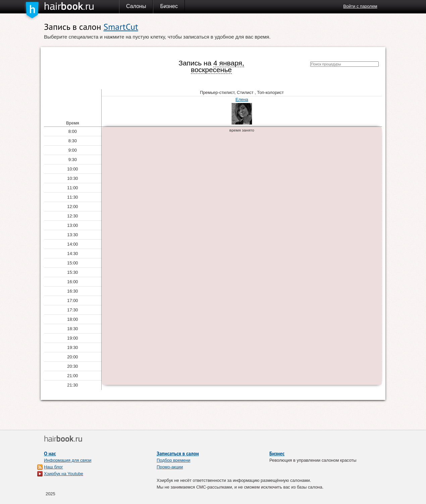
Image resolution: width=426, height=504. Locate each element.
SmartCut (121, 27)
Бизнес (169, 6)
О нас (50, 453)
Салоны (136, 6)
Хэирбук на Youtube (64, 474)
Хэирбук (82, 6)
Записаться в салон (178, 453)
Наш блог (54, 467)
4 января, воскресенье (218, 66)
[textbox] (344, 64)
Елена (242, 99)
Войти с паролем (360, 6)
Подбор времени (174, 460)
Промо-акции (170, 467)
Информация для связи (68, 460)
